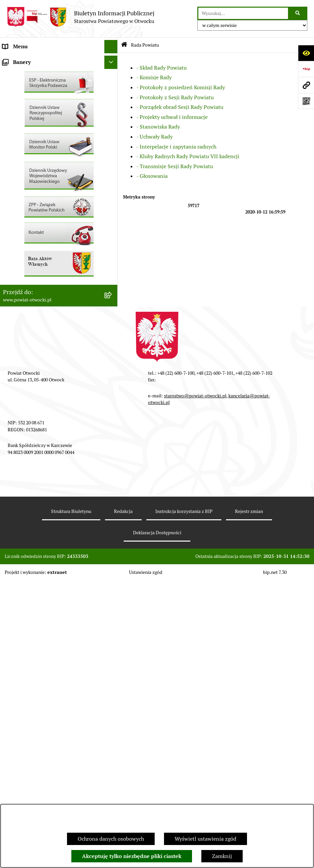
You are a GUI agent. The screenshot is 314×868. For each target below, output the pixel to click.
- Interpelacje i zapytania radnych (176, 147)
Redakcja (123, 799)
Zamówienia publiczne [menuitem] (30, 246)
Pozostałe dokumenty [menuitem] (28, 166)
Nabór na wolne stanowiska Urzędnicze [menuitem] (50, 220)
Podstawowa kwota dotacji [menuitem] (34, 260)
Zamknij (222, 856)
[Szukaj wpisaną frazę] (298, 13)
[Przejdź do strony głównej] (80, 17)
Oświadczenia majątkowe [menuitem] (33, 286)
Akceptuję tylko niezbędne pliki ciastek (132, 856)
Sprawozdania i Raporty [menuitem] (31, 193)
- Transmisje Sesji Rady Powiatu (175, 166)
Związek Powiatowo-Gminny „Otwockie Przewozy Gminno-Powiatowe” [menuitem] (50, 317)
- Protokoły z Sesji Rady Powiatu (175, 97)
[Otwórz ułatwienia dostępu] (306, 53)
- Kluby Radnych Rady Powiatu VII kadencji (188, 156)
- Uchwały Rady (154, 137)
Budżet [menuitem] (11, 300)
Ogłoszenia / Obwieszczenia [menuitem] (36, 180)
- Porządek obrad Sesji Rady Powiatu (180, 107)
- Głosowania (152, 176)
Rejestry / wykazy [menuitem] (23, 206)
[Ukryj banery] (111, 350)
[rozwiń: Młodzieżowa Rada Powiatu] (112, 87)
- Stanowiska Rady (158, 127)
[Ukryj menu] (111, 47)
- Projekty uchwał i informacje (172, 117)
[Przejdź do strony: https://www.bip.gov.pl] (306, 69)
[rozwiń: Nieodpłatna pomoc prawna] (112, 127)
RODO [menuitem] (10, 140)
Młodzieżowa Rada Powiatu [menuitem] (35, 86)
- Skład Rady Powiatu (161, 68)
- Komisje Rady (154, 77)
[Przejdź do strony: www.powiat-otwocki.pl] (306, 85)
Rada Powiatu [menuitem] (19, 60)
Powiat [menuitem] (11, 113)
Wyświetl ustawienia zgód (205, 839)
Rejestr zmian (249, 799)
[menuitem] (59, 273)
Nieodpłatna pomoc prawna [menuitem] (36, 126)
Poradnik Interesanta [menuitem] (28, 100)
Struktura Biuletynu (71, 799)
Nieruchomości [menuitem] (20, 233)
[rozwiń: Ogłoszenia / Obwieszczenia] (112, 180)
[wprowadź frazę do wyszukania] (243, 13)
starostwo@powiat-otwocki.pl (195, 683)
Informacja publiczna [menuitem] (28, 153)
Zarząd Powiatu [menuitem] (21, 73)
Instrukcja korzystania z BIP (184, 799)
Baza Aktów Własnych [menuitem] (29, 334)
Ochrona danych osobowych (111, 839)
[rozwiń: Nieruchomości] (112, 233)
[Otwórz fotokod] (306, 101)
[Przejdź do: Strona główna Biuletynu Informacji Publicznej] (124, 45)
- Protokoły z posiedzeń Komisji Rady (181, 87)
